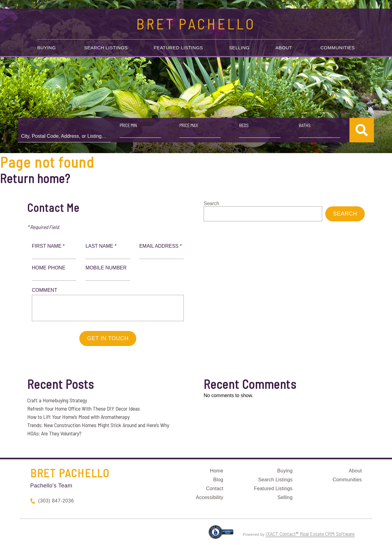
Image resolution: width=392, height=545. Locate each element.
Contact (215, 489)
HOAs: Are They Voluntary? (54, 433)
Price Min (129, 125)
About (284, 48)
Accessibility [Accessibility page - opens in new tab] (209, 497)
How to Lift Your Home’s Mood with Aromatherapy (78, 417)
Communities (337, 48)
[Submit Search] (360, 130)
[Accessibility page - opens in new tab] (221, 535)
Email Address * (161, 246)
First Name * (48, 246)
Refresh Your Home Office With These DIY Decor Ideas (84, 408)
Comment (45, 290)
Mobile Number (106, 268)
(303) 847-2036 (56, 501)
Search (211, 203)
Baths (304, 125)
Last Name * (101, 246)
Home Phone (49, 268)
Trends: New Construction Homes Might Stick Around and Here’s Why (98, 425)
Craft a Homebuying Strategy (57, 400)
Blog (218, 480)
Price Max (189, 125)
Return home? (35, 178)
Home (217, 471)
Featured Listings (178, 48)
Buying (47, 48)
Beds (243, 125)
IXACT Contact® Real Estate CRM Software (310, 534)
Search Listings (106, 48)
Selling (239, 48)
